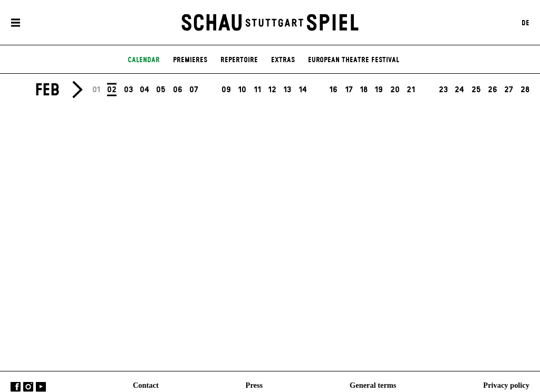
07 (194, 90)
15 (318, 90)
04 (144, 90)
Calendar (144, 60)
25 (476, 90)
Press (254, 385)
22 (427, 90)
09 (226, 90)
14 (303, 90)
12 (272, 90)
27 (509, 90)
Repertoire (239, 60)
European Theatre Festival (354, 60)
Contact (146, 385)
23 (443, 90)
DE (525, 23)
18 (364, 90)
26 (493, 90)
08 (210, 90)
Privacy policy (506, 385)
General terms (373, 385)
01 (96, 90)
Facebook (16, 387)
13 (287, 90)
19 (379, 90)
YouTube (41, 387)
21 (411, 90)
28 (525, 90)
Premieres (190, 60)
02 (112, 89)
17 (349, 90)
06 (178, 90)
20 (395, 90)
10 (242, 90)
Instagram (28, 387)
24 (459, 90)
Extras (283, 60)
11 (257, 90)
